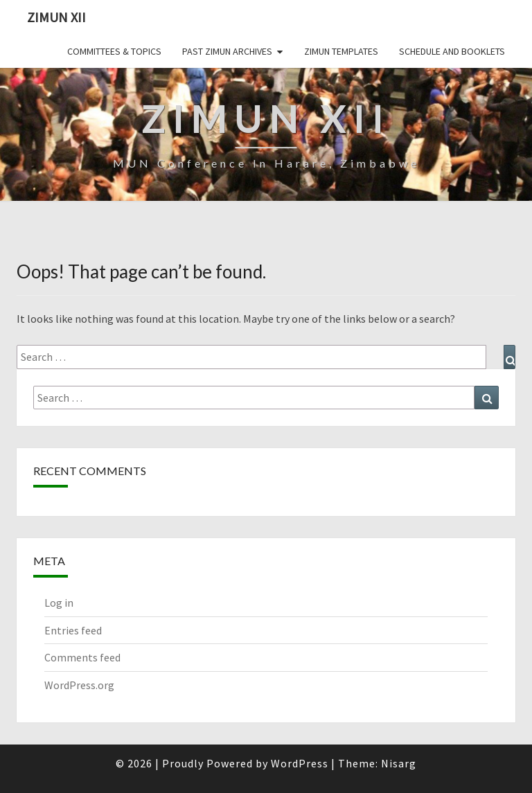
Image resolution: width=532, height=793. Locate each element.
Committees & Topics (114, 51)
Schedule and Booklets (452, 51)
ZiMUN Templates (341, 51)
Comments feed (82, 657)
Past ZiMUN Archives (227, 51)
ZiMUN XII (56, 17)
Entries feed (73, 630)
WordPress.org (79, 685)
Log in (59, 603)
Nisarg (399, 763)
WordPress (300, 763)
